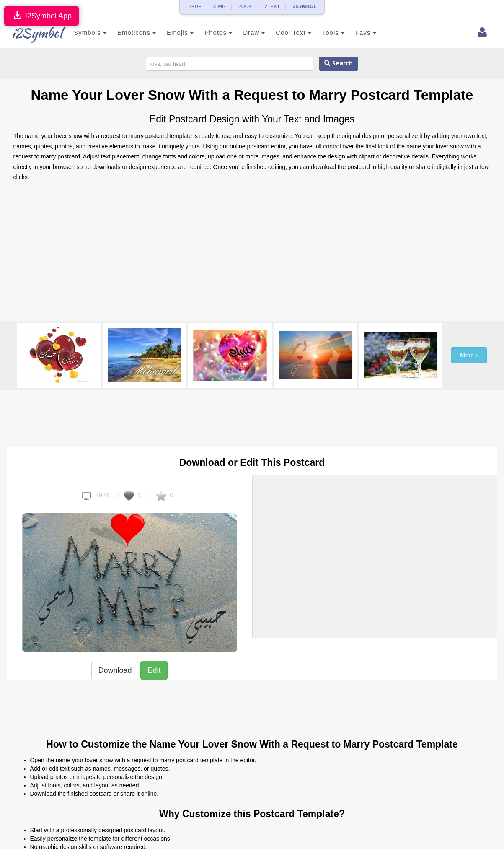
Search (339, 64)
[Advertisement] (252, 254)
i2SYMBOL (304, 6)
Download (115, 670)
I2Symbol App (41, 16)
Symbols (81, 32)
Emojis (171, 32)
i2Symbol (30, 33)
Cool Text (284, 32)
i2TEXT (272, 6)
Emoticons (127, 32)
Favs (357, 32)
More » (469, 355)
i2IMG (219, 6)
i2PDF (194, 6)
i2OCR (245, 6)
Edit (154, 670)
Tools (324, 32)
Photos (209, 32)
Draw (245, 32)
